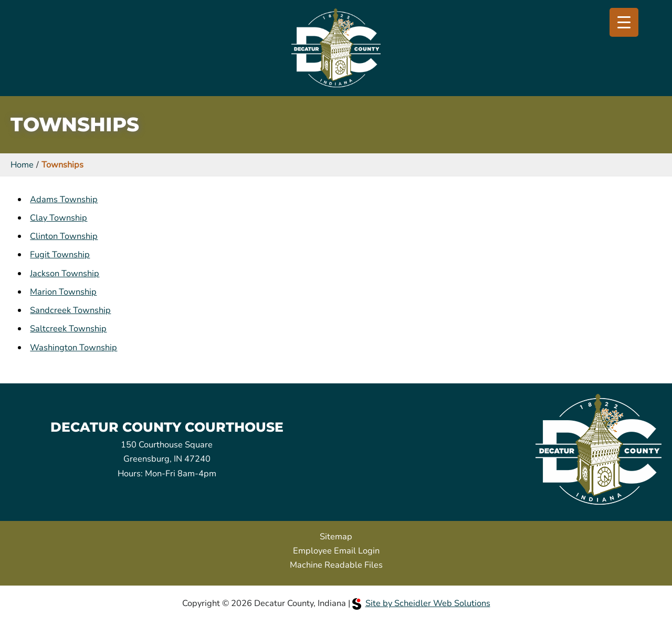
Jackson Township (65, 273)
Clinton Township (64, 236)
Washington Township (73, 347)
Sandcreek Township (70, 310)
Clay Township (59, 218)
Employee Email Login (336, 551)
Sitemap (336, 536)
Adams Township (64, 199)
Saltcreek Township (68, 328)
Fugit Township (60, 254)
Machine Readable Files (336, 565)
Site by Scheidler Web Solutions (421, 603)
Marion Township (63, 292)
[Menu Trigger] (624, 22)
